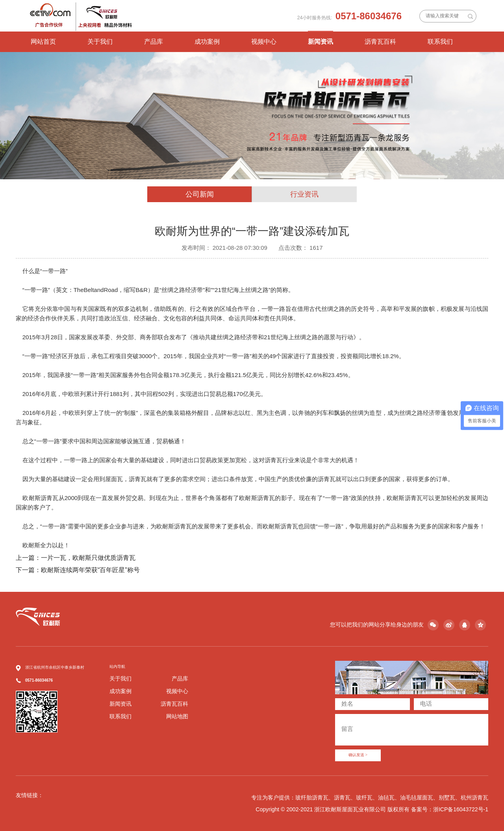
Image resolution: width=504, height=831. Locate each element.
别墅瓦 (447, 798)
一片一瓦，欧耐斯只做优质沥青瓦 (88, 558)
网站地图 (177, 716)
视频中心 (264, 42)
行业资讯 (304, 194)
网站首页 (43, 42)
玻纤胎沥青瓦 (312, 798)
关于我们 (100, 42)
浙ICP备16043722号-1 (461, 809)
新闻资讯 (321, 42)
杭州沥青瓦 (474, 798)
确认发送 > (358, 755)
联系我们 (440, 42)
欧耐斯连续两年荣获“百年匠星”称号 (90, 570)
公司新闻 (200, 194)
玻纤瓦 (364, 798)
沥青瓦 (342, 798)
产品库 (154, 42)
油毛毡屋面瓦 (417, 798)
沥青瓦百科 (380, 42)
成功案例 (207, 42)
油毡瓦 (386, 798)
